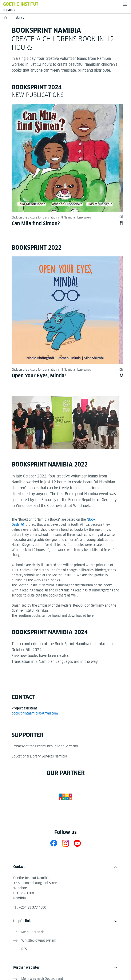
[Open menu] (125, 4)
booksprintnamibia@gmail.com (35, 714)
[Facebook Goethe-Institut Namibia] (54, 844)
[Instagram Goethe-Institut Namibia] (65, 844)
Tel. (30, 908)
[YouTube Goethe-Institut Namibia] (77, 844)
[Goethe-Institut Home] (21, 4)
